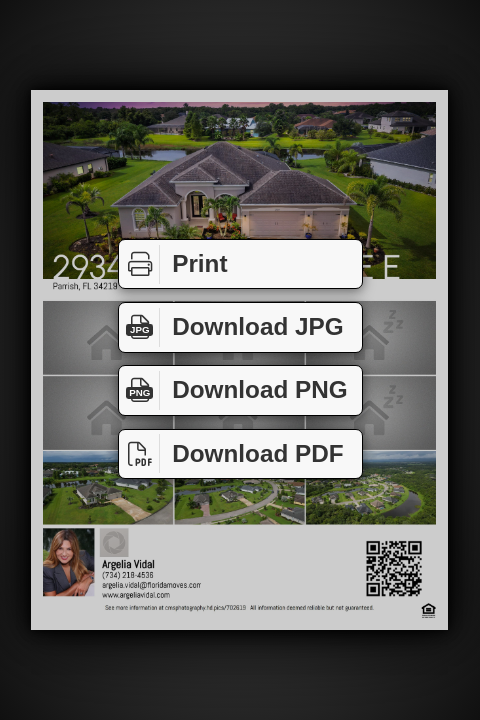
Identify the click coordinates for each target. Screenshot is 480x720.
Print (173, 264)
